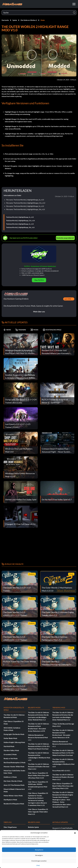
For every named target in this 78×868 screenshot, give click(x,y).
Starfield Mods (9, 746)
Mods (43, 20)
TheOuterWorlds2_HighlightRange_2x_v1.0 (20, 217)
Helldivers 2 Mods (10, 777)
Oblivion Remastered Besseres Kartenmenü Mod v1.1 (38, 737)
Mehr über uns (39, 312)
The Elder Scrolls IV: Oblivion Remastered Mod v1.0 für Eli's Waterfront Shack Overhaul (39, 746)
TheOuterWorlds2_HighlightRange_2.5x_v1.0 (20, 221)
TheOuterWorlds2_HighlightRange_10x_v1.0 (20, 227)
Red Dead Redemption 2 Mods (15, 762)
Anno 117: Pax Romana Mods (14, 785)
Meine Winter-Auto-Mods (13, 796)
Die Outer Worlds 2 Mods (13, 781)
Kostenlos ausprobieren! (65, 238)
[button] (75, 833)
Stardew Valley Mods (11, 750)
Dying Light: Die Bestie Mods (14, 734)
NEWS (7, 330)
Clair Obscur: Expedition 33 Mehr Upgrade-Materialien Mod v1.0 (38, 812)
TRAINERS (21, 330)
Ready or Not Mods (11, 758)
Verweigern (39, 855)
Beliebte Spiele (33, 827)
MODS (34, 330)
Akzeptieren (39, 850)
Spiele (15, 20)
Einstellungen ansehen (39, 861)
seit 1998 (68, 299)
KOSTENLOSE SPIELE (52, 330)
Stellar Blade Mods (10, 738)
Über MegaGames (10, 827)
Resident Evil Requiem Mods (14, 804)
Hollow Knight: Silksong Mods (14, 742)
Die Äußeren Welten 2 (29, 20)
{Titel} (38, 865)
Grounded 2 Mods (10, 754)
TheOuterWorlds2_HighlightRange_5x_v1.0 (20, 224)
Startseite (5, 20)
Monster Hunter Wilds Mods (14, 766)
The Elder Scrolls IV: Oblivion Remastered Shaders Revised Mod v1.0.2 (39, 766)
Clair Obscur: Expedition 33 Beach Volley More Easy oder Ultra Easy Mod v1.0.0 (39, 775)
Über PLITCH (39, 280)
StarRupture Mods (10, 800)
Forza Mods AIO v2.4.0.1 (61, 771)
